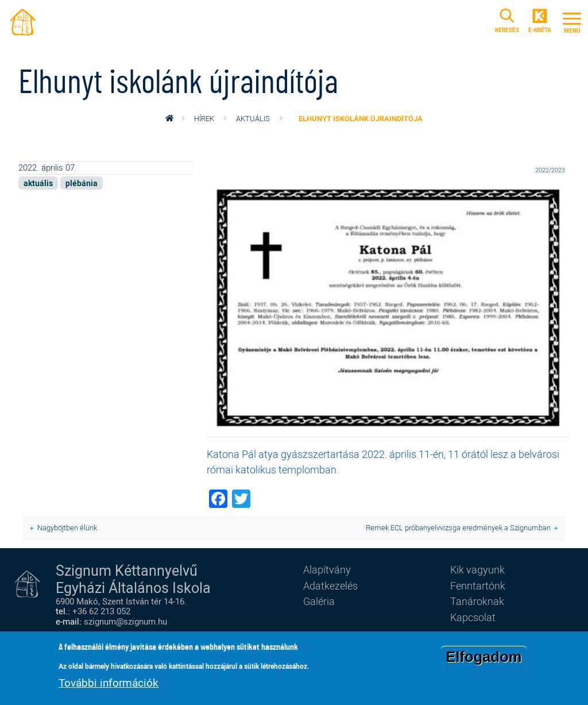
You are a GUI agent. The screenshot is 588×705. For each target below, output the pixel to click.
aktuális (253, 118)
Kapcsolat (473, 617)
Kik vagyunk (477, 569)
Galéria (319, 601)
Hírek (204, 118)
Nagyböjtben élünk (67, 527)
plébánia (82, 183)
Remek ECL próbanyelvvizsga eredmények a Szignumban (458, 527)
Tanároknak (477, 601)
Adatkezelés (330, 585)
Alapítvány (327, 569)
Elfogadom (483, 658)
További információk (109, 683)
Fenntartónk (478, 585)
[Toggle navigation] (572, 21)
